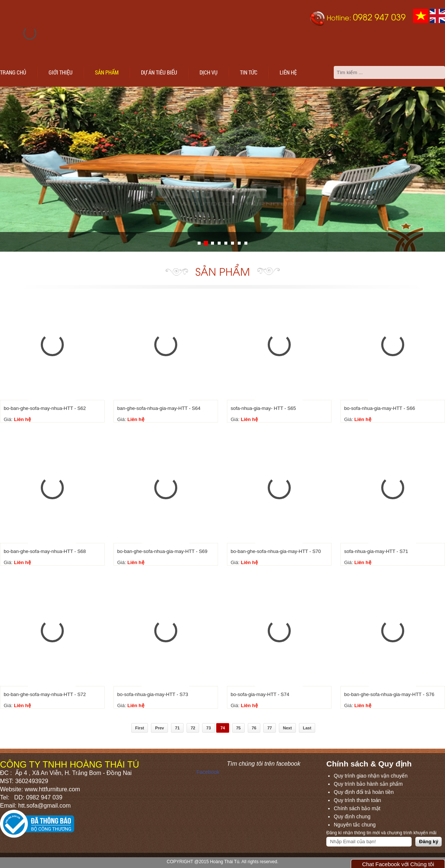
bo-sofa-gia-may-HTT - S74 (260, 694)
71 (177, 728)
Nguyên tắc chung (355, 825)
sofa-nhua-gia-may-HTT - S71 (376, 551)
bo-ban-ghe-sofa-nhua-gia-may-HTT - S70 (276, 551)
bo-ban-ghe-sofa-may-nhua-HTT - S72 (45, 694)
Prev (159, 728)
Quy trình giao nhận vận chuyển (371, 776)
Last (307, 728)
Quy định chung (352, 816)
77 (270, 728)
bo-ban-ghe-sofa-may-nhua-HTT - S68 (45, 551)
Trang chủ (13, 72)
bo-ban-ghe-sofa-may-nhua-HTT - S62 (45, 408)
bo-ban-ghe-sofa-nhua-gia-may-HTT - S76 (389, 694)
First (140, 728)
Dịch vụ (209, 72)
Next (287, 728)
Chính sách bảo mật (357, 808)
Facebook (208, 772)
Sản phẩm (107, 72)
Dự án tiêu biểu (159, 72)
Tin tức (249, 72)
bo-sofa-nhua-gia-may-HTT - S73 (153, 694)
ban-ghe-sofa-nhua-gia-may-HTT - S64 (159, 408)
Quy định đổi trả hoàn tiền (364, 792)
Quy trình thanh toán (357, 800)
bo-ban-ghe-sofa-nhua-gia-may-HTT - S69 (162, 551)
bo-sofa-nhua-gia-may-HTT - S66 (380, 408)
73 (208, 728)
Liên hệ (288, 72)
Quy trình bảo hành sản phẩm (368, 784)
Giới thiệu (61, 72)
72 (193, 728)
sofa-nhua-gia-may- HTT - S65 (263, 408)
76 (254, 728)
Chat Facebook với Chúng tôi (398, 864)
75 (238, 728)
